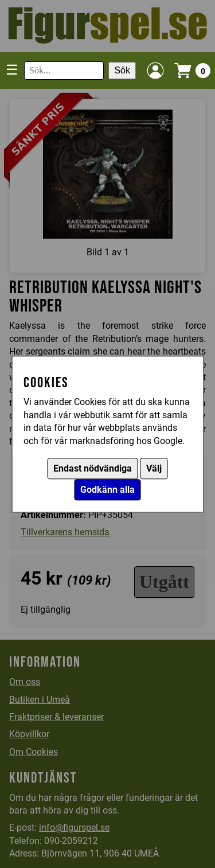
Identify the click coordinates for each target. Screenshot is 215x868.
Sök (122, 70)
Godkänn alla (107, 490)
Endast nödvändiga (93, 468)
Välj (154, 468)
